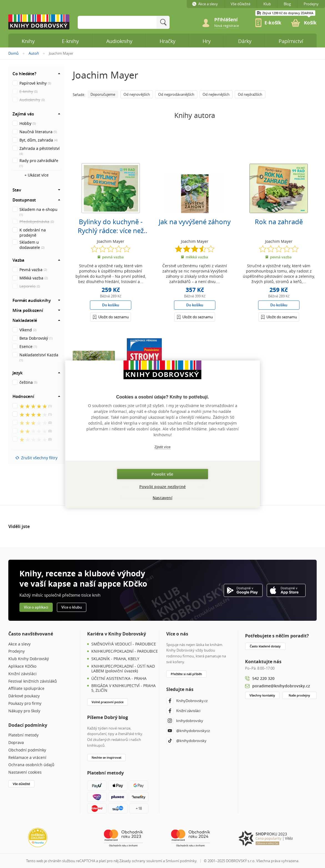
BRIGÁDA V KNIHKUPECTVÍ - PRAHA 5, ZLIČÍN (124, 688)
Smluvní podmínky (181, 861)
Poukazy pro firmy (25, 704)
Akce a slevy (19, 644)
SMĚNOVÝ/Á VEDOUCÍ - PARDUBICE (124, 644)
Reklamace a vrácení (27, 758)
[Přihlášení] (111, 317)
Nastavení (162, 497)
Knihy (28, 41)
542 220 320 (263, 678)
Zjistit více (163, 447)
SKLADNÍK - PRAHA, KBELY (115, 659)
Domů (13, 53)
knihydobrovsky (185, 721)
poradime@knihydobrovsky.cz (281, 686)
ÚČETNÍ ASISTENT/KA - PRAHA (119, 679)
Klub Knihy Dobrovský (29, 659)
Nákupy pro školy (24, 711)
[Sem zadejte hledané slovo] (117, 22)
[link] (227, 25)
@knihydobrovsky (186, 741)
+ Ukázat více (36, 175)
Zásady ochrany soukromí (141, 861)
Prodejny (17, 651)
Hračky (167, 41)
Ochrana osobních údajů (31, 765)
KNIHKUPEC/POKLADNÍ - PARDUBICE (125, 651)
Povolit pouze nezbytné (162, 486)
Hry (207, 41)
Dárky (245, 41)
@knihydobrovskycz (188, 731)
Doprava (16, 743)
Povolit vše (162, 474)
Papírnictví (291, 41)
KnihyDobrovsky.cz (187, 701)
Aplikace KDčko (22, 666)
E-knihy (70, 41)
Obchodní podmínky (27, 750)
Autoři (34, 53)
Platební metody (23, 735)
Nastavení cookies (25, 772)
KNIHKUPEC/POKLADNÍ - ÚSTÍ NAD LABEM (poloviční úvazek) (123, 669)
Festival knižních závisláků (33, 681)
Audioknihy (119, 41)
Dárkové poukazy (24, 696)
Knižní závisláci (22, 674)
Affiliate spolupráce (26, 689)
